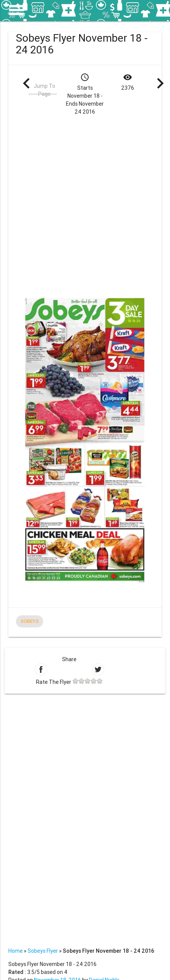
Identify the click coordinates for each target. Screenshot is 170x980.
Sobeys (30, 621)
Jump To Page (44, 90)
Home (16, 951)
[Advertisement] (84, 200)
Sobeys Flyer (43, 951)
